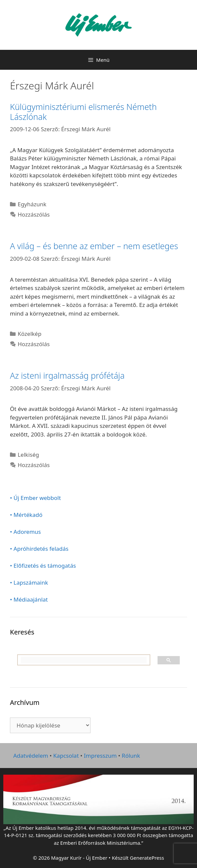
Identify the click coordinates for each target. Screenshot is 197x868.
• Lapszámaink (29, 582)
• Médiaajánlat (29, 599)
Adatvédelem (31, 756)
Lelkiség (28, 455)
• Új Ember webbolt (35, 498)
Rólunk (131, 756)
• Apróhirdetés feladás (39, 549)
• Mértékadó (26, 515)
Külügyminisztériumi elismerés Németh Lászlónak (83, 112)
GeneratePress (147, 858)
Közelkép (30, 334)
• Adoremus (25, 532)
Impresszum (100, 756)
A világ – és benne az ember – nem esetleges (94, 246)
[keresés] (84, 660)
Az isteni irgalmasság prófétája (67, 375)
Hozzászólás (34, 214)
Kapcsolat (66, 756)
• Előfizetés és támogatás (43, 566)
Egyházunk (32, 204)
